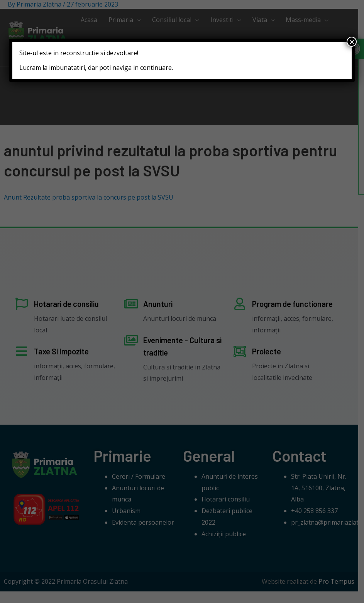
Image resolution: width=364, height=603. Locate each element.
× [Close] (352, 42)
